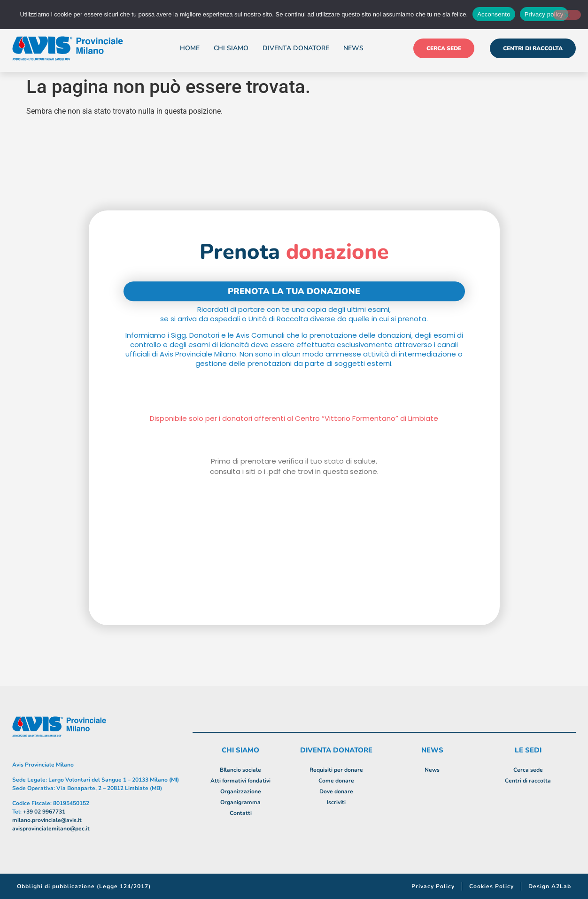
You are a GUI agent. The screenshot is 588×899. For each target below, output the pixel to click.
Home (190, 48)
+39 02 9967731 (44, 812)
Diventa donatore (296, 48)
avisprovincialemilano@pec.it (51, 829)
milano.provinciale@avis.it (47, 820)
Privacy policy (544, 14)
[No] (567, 15)
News (353, 48)
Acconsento (494, 14)
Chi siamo (231, 48)
